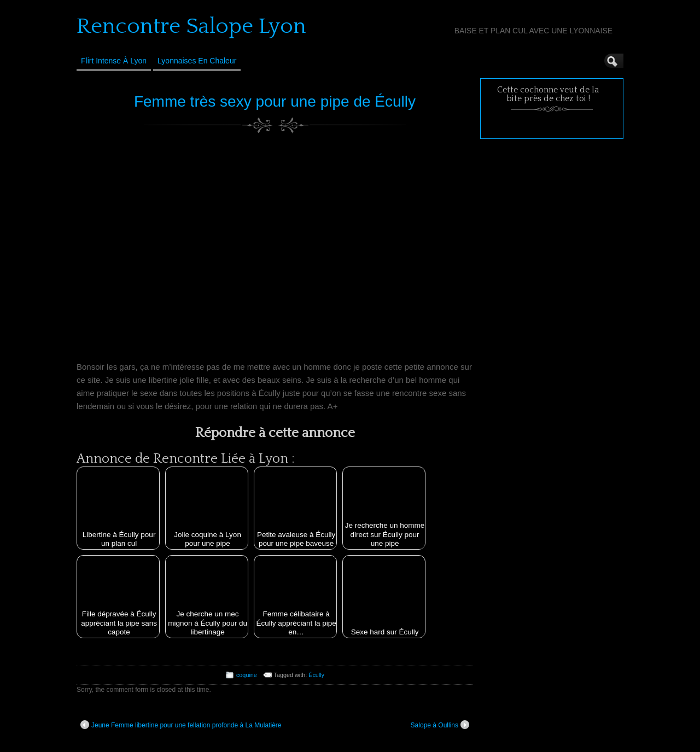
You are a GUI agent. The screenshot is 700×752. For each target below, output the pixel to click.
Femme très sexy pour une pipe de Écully (275, 101)
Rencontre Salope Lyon (191, 26)
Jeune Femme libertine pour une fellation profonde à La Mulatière (181, 725)
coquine (247, 675)
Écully (316, 675)
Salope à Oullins (440, 725)
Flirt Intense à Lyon (114, 61)
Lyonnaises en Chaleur (197, 61)
